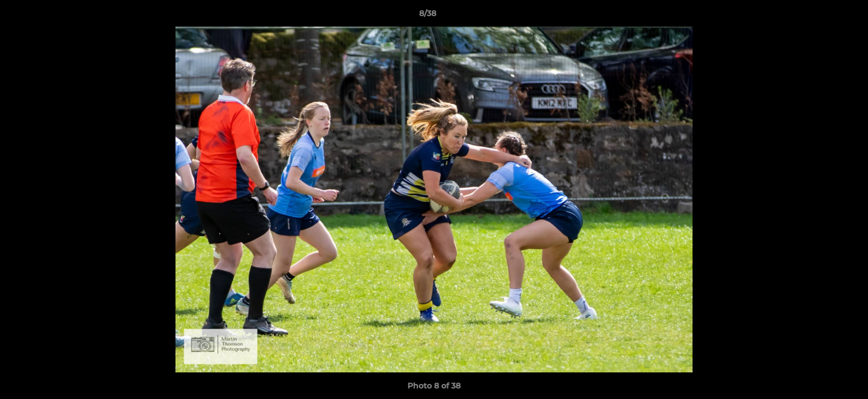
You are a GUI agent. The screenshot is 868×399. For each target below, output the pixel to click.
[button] (821, 16)
